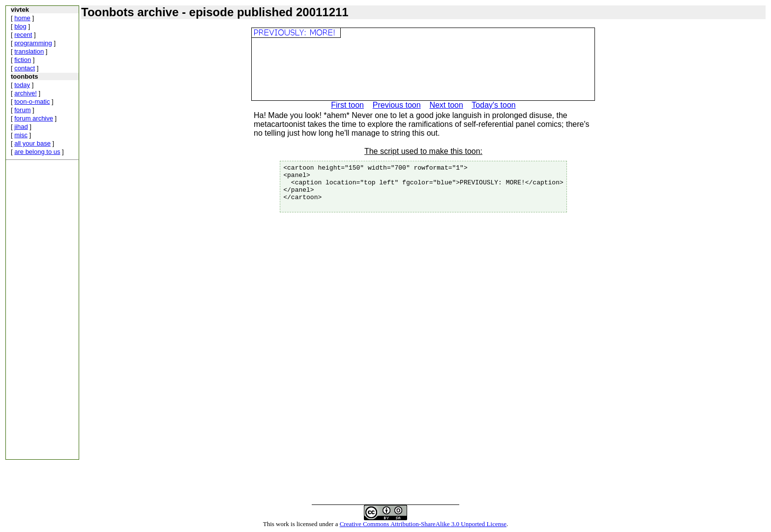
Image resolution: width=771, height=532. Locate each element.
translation (29, 51)
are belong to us (37, 152)
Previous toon (397, 105)
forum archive (34, 118)
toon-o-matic (32, 102)
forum (22, 110)
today (22, 85)
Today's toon (493, 105)
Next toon (446, 105)
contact (25, 68)
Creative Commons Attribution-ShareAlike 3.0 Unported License (423, 524)
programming (33, 43)
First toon (347, 105)
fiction (23, 60)
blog (20, 26)
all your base (32, 143)
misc (21, 135)
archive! (26, 93)
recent (23, 35)
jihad (21, 127)
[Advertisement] (35, 312)
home (22, 18)
